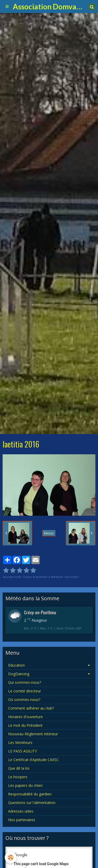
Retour (49, 533)
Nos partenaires (22, 820)
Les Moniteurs (20, 742)
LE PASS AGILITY (22, 751)
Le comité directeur (25, 691)
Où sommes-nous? (24, 700)
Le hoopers (18, 777)
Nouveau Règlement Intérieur (33, 734)
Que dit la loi (19, 768)
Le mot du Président (25, 725)
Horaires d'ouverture (25, 717)
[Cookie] (11, 857)
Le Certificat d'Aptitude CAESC (33, 760)
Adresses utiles (21, 811)
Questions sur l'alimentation (32, 803)
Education (16, 665)
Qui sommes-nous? (25, 682)
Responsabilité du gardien (30, 794)
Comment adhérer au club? (31, 708)
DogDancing (19, 674)
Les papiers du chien (25, 785)
